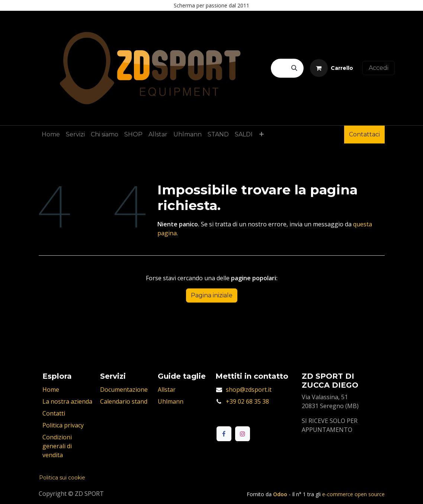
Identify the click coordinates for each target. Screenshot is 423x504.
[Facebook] (224, 434)
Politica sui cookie (62, 478)
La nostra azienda (67, 401)
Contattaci (364, 134)
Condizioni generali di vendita (57, 446)
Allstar (167, 390)
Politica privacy (63, 425)
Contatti (54, 413)
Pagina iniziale (212, 295)
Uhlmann (171, 401)
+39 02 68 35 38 (247, 401)
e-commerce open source (353, 494)
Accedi (379, 68)
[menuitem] (51, 135)
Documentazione (124, 390)
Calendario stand (124, 401)
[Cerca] (294, 68)
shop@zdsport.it (249, 390)
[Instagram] (243, 434)
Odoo (281, 494)
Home (51, 390)
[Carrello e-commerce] (331, 68)
